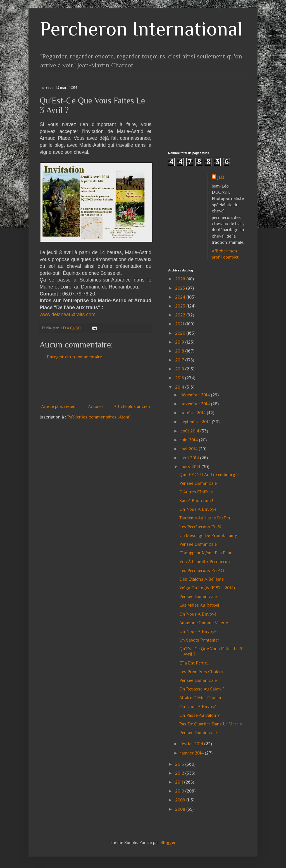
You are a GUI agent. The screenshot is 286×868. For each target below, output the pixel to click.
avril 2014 (190, 458)
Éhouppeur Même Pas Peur (206, 553)
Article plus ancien (132, 406)
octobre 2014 (194, 413)
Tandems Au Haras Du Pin (205, 518)
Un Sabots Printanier (199, 640)
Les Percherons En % (200, 527)
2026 (181, 279)
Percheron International (141, 29)
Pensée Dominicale (198, 483)
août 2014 (190, 431)
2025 (181, 288)
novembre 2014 (196, 404)
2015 (180, 378)
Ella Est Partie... (194, 663)
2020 (181, 333)
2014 (180, 387)
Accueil (95, 406)
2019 (180, 342)
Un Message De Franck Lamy (208, 536)
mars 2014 (191, 467)
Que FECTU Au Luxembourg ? (209, 475)
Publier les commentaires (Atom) (99, 417)
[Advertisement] (141, 382)
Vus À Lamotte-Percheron (205, 562)
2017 (180, 360)
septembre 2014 (196, 422)
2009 (181, 800)
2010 (180, 791)
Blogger (168, 843)
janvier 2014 (193, 753)
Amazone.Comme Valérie (204, 623)
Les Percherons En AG (202, 571)
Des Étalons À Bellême (202, 579)
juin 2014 (190, 440)
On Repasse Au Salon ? (202, 689)
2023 (181, 306)
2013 (180, 764)
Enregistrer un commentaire (74, 357)
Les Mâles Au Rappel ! (200, 605)
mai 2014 (190, 449)
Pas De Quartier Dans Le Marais (211, 724)
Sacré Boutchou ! (196, 501)
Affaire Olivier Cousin (200, 698)
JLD (221, 178)
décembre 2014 (196, 395)
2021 (180, 324)
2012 (180, 773)
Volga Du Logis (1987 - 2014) (207, 588)
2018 (180, 351)
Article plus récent (59, 406)
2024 (181, 297)
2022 (181, 315)
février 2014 (192, 744)
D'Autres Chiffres (196, 492)
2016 (180, 369)
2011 (180, 782)
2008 (181, 809)
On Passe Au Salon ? (199, 715)
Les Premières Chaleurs (202, 672)
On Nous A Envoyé (198, 509)
